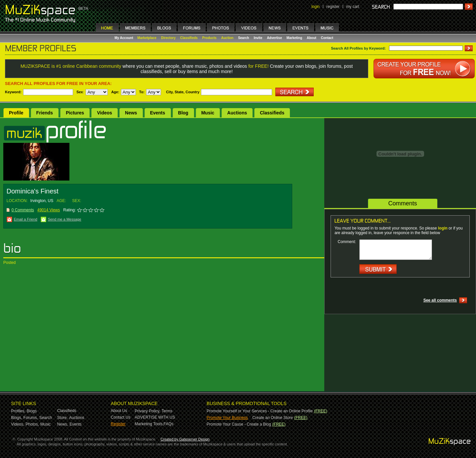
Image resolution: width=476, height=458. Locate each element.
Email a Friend (26, 219)
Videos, (18, 424)
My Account (124, 38)
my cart (353, 7)
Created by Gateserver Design (185, 439)
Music (208, 113)
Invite (258, 38)
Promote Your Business (227, 418)
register (333, 7)
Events (158, 113)
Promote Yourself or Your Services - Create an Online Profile (260, 411)
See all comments (440, 300)
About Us (119, 411)
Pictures (75, 113)
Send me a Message (65, 219)
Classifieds (189, 38)
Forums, (31, 418)
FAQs (169, 424)
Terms (167, 411)
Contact (327, 38)
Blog (183, 113)
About (312, 38)
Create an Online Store (273, 418)
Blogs (32, 411)
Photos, (32, 424)
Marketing (294, 38)
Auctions (237, 113)
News (131, 113)
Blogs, (17, 418)
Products (209, 38)
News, (63, 424)
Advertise (274, 38)
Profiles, (18, 411)
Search (243, 38)
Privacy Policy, (148, 411)
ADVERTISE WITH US (155, 417)
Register (118, 424)
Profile (16, 113)
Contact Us (120, 417)
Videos (104, 113)
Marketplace (147, 38)
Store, (62, 418)
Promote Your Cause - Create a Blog (239, 424)
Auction (227, 38)
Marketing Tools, (149, 424)
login (316, 7)
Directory (168, 38)
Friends (45, 113)
